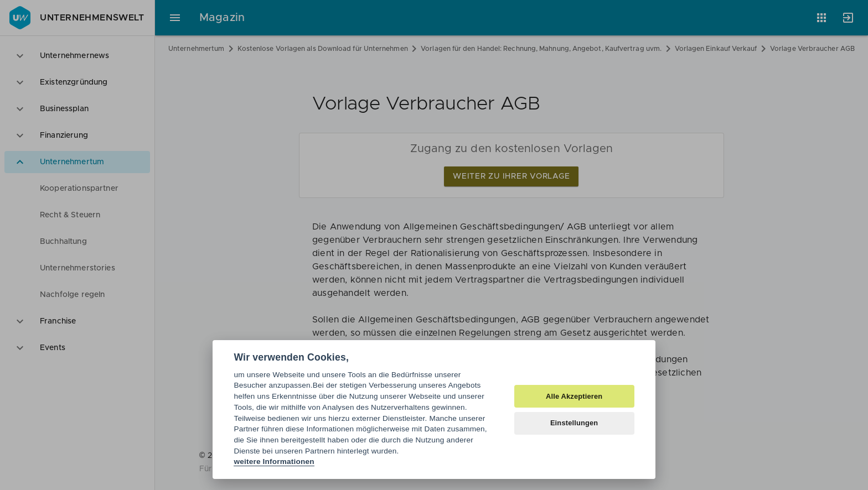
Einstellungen (574, 423)
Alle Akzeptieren (574, 396)
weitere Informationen (274, 462)
